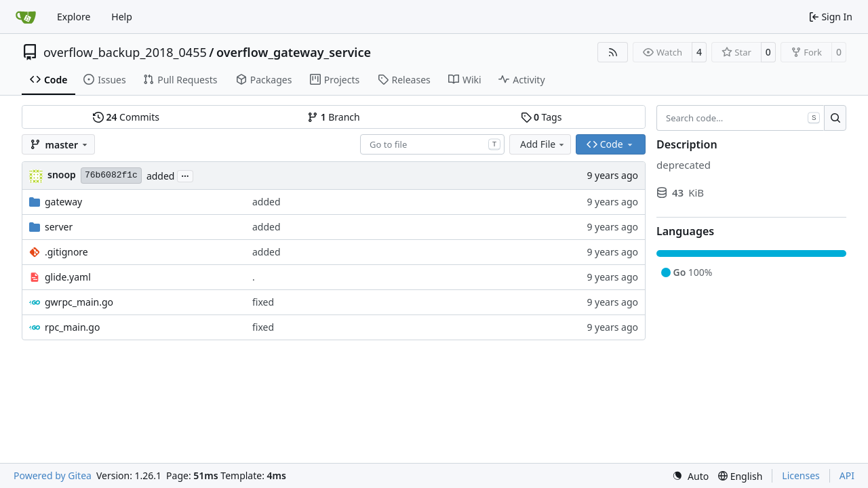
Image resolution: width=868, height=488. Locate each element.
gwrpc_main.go (79, 302)
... (185, 175)
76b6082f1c (111, 175)
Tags (541, 117)
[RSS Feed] (613, 52)
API (847, 475)
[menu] (690, 476)
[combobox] (432, 144)
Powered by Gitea (53, 475)
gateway (63, 202)
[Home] (26, 17)
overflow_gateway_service (294, 52)
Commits (126, 117)
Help (122, 17)
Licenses (801, 475)
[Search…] (835, 118)
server (59, 227)
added (161, 176)
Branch (334, 117)
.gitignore (66, 252)
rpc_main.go (72, 327)
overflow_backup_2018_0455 (125, 52)
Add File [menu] (543, 144)
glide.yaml (68, 277)
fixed (263, 302)
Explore (74, 17)
